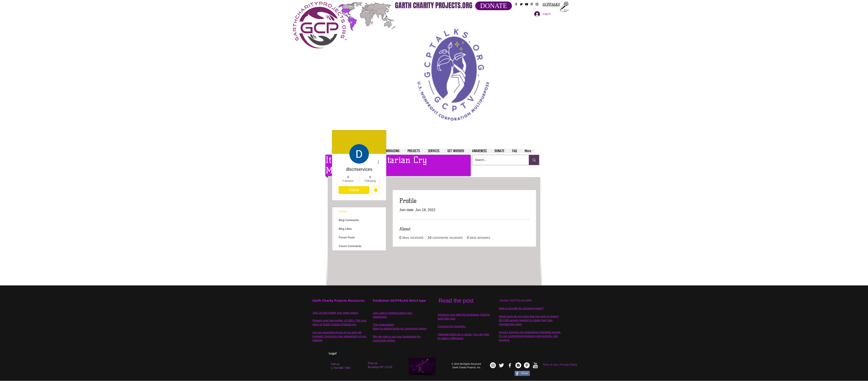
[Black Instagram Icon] (537, 4)
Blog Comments (349, 220)
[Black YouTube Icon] (527, 4)
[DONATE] (494, 6)
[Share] (522, 373)
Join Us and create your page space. (335, 313)
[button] (454, 69)
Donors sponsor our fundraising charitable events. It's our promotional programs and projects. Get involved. (530, 336)
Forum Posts (347, 237)
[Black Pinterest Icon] (532, 4)
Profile (343, 211)
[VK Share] (501, 374)
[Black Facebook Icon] (516, 4)
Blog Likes (345, 229)
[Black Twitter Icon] (521, 4)
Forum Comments (350, 246)
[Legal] (346, 353)
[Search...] (497, 160)
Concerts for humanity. (452, 326)
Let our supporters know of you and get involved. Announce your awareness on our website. (339, 336)
